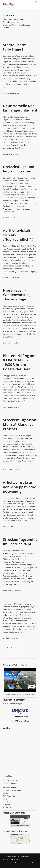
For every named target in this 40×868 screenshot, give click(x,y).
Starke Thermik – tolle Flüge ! (18, 47)
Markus (16, 93)
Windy (5, 799)
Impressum (27, 863)
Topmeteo (7, 793)
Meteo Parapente (10, 783)
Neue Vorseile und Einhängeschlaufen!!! (21, 108)
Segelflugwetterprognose (12, 790)
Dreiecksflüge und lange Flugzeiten (19, 169)
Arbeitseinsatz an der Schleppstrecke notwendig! (20, 487)
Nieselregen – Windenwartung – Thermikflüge (18, 295)
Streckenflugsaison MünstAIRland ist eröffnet (20, 424)
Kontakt (35, 863)
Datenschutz (19, 863)
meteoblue (7, 776)
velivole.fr (7, 802)
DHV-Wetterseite (9, 796)
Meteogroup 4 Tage (11, 780)
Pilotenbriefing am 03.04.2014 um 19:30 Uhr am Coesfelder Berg (19, 362)
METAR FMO (8, 808)
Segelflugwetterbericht (11, 787)
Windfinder (7, 805)
